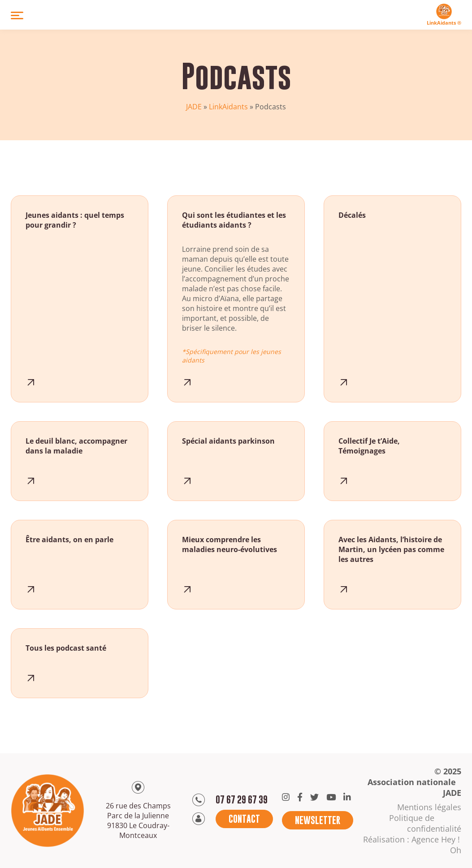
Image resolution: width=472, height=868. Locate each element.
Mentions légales (429, 807)
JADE (194, 107)
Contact (244, 819)
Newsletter (318, 820)
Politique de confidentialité (425, 823)
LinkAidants (228, 107)
